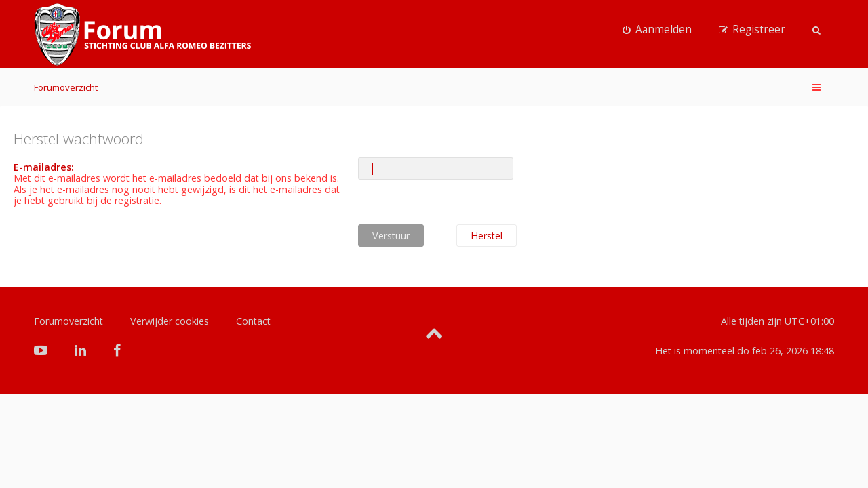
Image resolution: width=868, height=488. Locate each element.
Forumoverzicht (66, 87)
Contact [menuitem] (253, 321)
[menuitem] (657, 30)
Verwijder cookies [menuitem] (170, 321)
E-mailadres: (44, 167)
